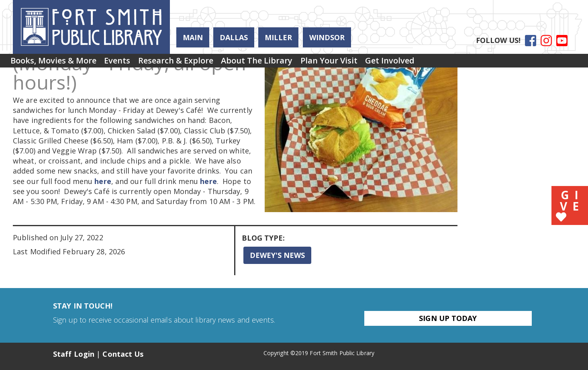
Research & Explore (196, 63)
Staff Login (74, 354)
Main (193, 37)
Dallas (234, 37)
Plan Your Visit (366, 63)
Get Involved (435, 63)
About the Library (286, 63)
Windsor (327, 37)
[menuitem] (57, 63)
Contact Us (123, 354)
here (103, 181)
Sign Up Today (448, 318)
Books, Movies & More (57, 63)
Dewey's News (277, 255)
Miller (278, 37)
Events (130, 63)
